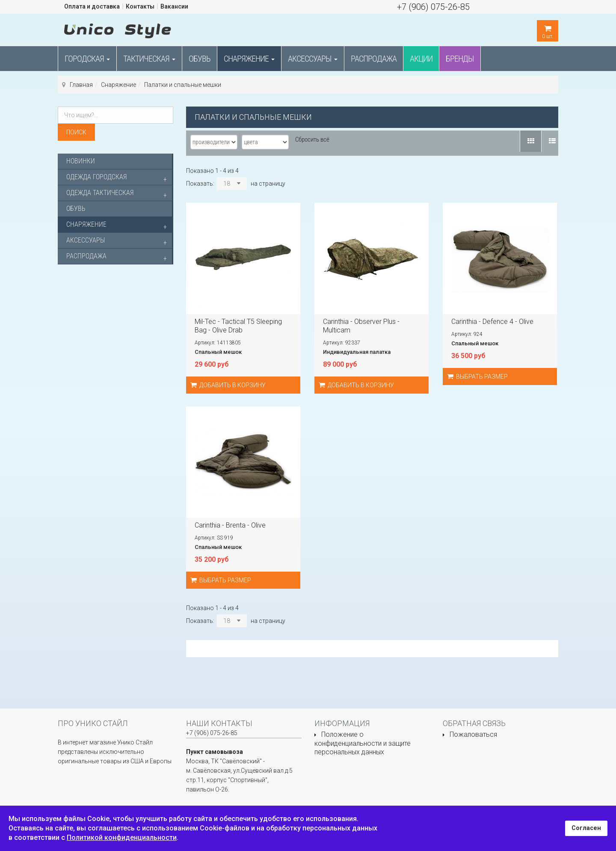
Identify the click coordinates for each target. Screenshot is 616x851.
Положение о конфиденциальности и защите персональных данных (363, 743)
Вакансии (174, 6)
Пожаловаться (473, 734)
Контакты (140, 6)
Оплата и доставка (92, 6)
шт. (548, 30)
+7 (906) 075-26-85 (433, 7)
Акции (421, 59)
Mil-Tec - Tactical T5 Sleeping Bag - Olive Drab (238, 326)
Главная (81, 85)
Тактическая (149, 59)
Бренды (460, 59)
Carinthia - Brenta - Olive (230, 525)
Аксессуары (313, 59)
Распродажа (374, 59)
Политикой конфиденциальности (122, 838)
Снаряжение (249, 59)
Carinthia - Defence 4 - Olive (492, 322)
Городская (87, 59)
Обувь (200, 59)
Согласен (586, 828)
